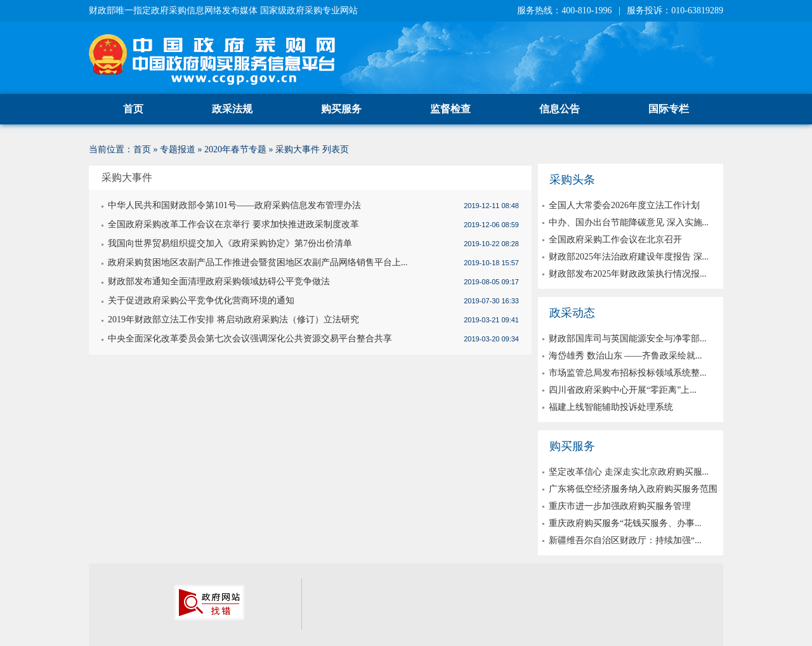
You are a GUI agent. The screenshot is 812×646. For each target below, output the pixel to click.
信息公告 (560, 109)
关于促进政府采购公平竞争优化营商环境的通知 (201, 300)
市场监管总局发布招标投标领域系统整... (628, 373)
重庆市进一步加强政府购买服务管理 (620, 506)
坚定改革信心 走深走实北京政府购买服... (629, 472)
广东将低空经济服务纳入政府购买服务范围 (633, 489)
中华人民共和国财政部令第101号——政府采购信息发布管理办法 (234, 205)
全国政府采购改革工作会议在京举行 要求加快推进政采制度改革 (233, 224)
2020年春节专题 (235, 149)
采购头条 (572, 180)
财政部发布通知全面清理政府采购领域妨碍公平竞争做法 (219, 281)
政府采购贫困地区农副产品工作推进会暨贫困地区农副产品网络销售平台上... (258, 262)
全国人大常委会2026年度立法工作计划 (624, 205)
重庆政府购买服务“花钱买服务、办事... (625, 523)
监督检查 (450, 109)
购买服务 (341, 109)
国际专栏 (669, 109)
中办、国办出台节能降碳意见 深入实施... (629, 222)
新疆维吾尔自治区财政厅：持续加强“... (625, 540)
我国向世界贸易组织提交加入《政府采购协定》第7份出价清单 (230, 243)
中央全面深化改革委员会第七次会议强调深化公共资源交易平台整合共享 (250, 339)
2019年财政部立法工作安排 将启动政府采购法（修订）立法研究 (233, 320)
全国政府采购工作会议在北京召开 (615, 240)
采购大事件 (298, 149)
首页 (133, 109)
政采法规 (232, 109)
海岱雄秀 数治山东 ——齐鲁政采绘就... (625, 356)
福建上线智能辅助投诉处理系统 (611, 407)
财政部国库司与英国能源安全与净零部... (628, 339)
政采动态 (572, 313)
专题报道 (178, 149)
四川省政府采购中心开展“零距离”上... (623, 390)
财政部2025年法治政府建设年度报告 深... (629, 257)
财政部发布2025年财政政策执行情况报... (628, 274)
